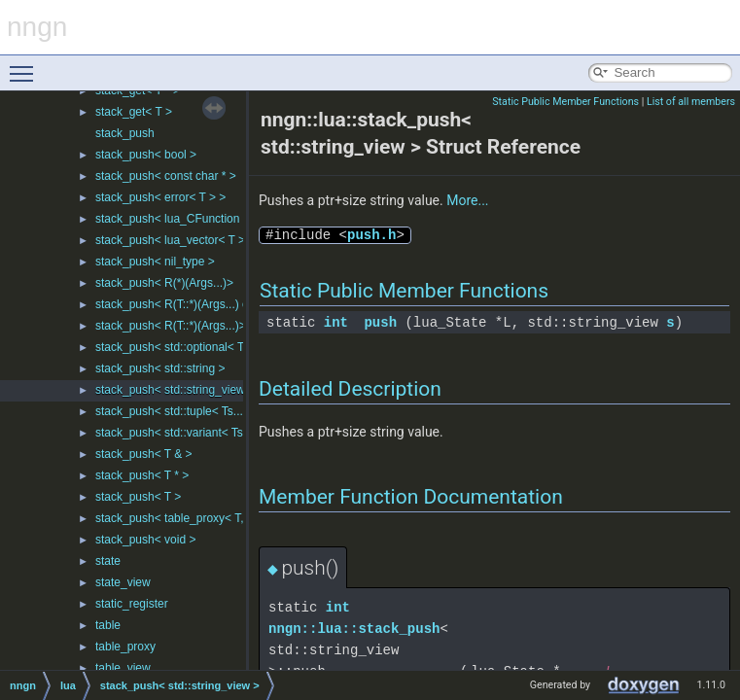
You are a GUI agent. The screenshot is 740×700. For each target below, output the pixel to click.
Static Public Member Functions (565, 102)
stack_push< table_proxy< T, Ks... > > (193, 518)
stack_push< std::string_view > (175, 390)
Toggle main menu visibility (26, 65)
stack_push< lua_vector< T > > (175, 240)
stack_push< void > (145, 540)
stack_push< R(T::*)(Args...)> (171, 326)
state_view (123, 582)
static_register (132, 604)
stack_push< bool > (146, 155)
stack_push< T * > (142, 475)
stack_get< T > (134, 112)
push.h (371, 235)
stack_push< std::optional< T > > (180, 347)
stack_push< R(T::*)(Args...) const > (188, 304)
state (108, 561)
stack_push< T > (138, 497)
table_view (123, 668)
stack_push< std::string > (160, 368)
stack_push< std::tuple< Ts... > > (179, 411)
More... (467, 200)
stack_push (125, 133)
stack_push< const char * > (166, 176)
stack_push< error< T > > (160, 197)
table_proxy (125, 647)
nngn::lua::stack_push (354, 629)
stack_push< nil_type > (155, 262)
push (380, 322)
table (108, 625)
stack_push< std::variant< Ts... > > (184, 433)
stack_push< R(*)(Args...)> (164, 283)
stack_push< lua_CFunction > (173, 219)
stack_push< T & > (144, 454)
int (336, 322)
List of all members (691, 102)
